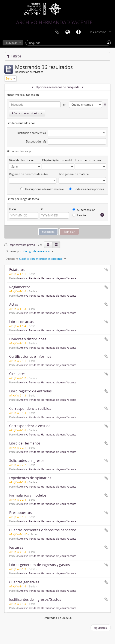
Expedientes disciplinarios (30, 478)
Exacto (79, 215)
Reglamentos (20, 287)
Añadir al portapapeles (106, 270)
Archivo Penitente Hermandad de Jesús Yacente (48, 278)
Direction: (12, 259)
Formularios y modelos (28, 495)
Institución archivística (32, 133)
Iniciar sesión (98, 32)
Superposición (84, 210)
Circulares (17, 374)
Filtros (14, 56)
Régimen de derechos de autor (29, 174)
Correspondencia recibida (30, 408)
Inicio (12, 209)
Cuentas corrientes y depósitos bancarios (43, 530)
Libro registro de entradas (30, 391)
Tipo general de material (74, 174)
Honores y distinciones (28, 339)
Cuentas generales (24, 582)
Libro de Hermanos (25, 443)
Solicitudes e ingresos (27, 461)
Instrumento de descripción (90, 160)
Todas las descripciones (87, 189)
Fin (42, 209)
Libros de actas (21, 322)
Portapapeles (57, 32)
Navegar (12, 43)
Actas (14, 304)
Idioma (68, 32)
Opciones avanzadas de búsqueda (58, 87)
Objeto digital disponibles (58, 160)
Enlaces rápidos (78, 32)
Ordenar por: (14, 251)
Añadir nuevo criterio (27, 113)
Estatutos (17, 270)
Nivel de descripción (22, 160)
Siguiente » (101, 628)
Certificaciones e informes (30, 356)
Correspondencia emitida (30, 426)
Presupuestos (20, 513)
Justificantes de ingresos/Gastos (35, 599)
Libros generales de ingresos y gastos (40, 565)
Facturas (16, 547)
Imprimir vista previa (20, 245)
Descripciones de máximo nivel (42, 189)
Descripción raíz (36, 141)
